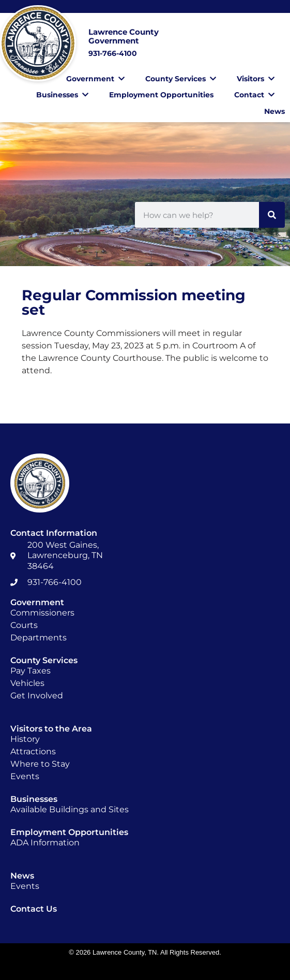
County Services (181, 79)
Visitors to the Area (51, 729)
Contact (254, 95)
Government (95, 79)
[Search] (272, 215)
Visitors (256, 79)
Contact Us (34, 909)
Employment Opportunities (161, 95)
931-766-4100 (113, 53)
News (274, 111)
